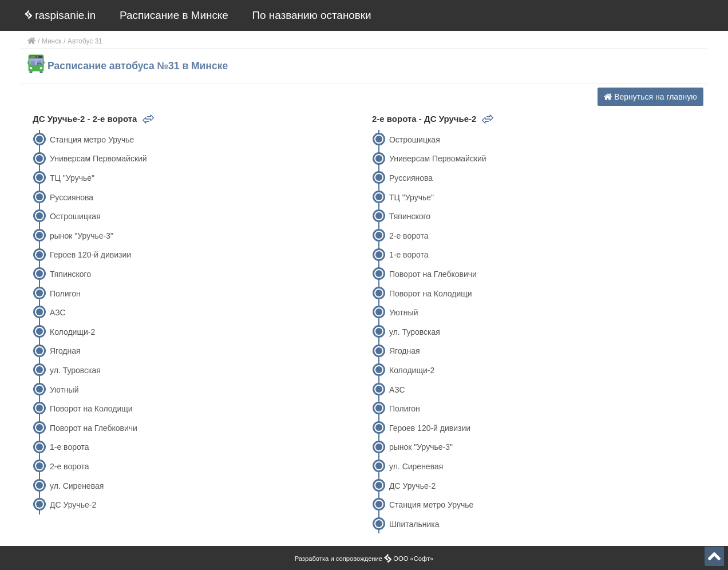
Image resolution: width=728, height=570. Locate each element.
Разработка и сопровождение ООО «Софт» (364, 559)
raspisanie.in (60, 15)
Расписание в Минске (174, 15)
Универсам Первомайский (98, 159)
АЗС (58, 312)
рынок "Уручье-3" (82, 236)
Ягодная (65, 351)
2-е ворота (70, 466)
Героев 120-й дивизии (90, 255)
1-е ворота (70, 447)
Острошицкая (75, 216)
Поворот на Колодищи (91, 409)
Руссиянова (72, 197)
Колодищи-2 (72, 332)
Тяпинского (70, 274)
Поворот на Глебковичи (94, 428)
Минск (52, 41)
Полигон (65, 294)
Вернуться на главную (650, 97)
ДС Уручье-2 (73, 505)
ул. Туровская (75, 370)
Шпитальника (414, 524)
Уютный (64, 390)
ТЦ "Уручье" (72, 178)
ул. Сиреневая (77, 486)
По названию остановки (312, 15)
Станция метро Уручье (92, 140)
